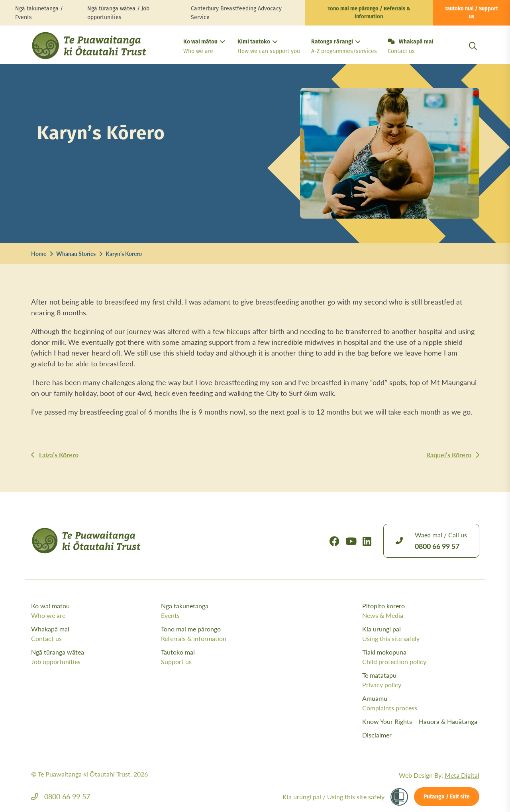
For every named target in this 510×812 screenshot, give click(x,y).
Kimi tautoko (268, 47)
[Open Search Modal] (473, 56)
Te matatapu (421, 680)
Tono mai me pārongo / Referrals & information (369, 13)
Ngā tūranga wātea (94, 657)
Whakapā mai (411, 47)
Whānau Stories (76, 254)
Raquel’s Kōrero (449, 455)
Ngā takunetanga (224, 611)
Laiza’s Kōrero (59, 455)
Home (39, 254)
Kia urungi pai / (333, 797)
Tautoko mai (224, 657)
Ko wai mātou (204, 47)
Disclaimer (377, 735)
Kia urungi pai (421, 634)
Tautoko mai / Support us (471, 13)
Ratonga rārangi (343, 47)
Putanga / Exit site (447, 797)
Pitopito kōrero (421, 611)
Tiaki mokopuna (421, 657)
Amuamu (421, 703)
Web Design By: (439, 775)
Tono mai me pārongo (224, 634)
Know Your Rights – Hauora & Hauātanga (420, 721)
